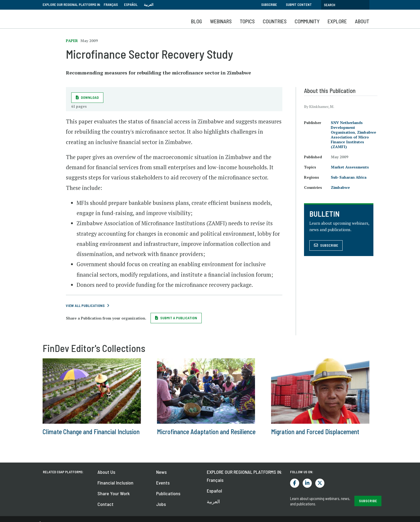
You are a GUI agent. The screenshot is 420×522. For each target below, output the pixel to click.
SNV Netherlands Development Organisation (347, 127)
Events (163, 483)
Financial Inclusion (115, 483)
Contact (106, 504)
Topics (247, 21)
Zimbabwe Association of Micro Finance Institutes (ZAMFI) (353, 139)
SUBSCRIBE (368, 501)
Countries (275, 21)
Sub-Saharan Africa (349, 177)
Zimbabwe (340, 187)
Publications (168, 493)
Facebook (295, 483)
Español (131, 5)
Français (111, 5)
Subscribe (269, 5)
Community (307, 21)
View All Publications (85, 305)
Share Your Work (114, 493)
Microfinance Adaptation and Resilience (206, 432)
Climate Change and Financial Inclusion (91, 432)
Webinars (221, 21)
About (362, 21)
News (161, 472)
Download (90, 97)
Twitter (320, 483)
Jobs (161, 504)
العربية (149, 5)
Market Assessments (350, 167)
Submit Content (299, 5)
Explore (337, 21)
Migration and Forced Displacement (315, 432)
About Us (106, 472)
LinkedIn (307, 483)
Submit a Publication (179, 318)
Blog (196, 21)
